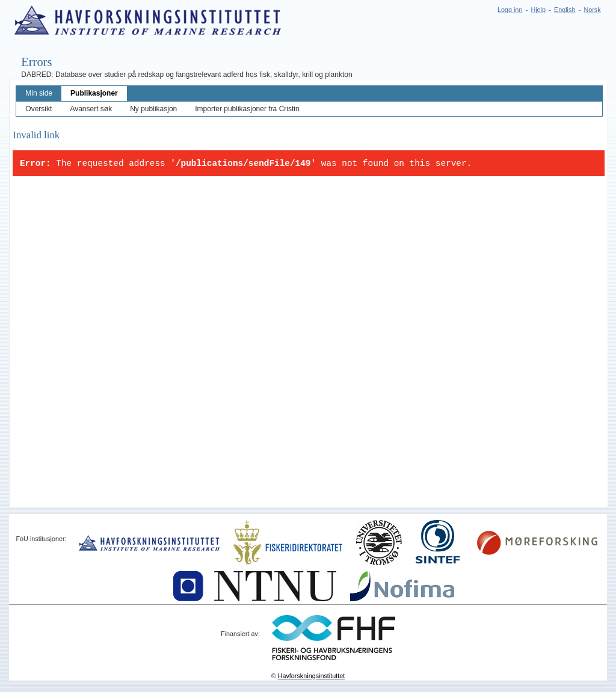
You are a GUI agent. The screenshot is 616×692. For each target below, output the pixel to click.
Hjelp (538, 10)
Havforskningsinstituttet (312, 676)
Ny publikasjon (153, 109)
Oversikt (38, 109)
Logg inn (510, 10)
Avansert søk (91, 109)
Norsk (592, 10)
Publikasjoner (94, 93)
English (565, 10)
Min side (39, 93)
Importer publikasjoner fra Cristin (247, 109)
